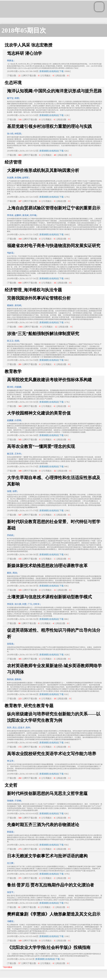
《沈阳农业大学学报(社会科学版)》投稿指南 (49, 947)
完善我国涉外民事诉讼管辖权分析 (39, 298)
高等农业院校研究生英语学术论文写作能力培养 (52, 754)
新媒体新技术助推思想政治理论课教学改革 (47, 566)
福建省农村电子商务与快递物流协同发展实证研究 (54, 246)
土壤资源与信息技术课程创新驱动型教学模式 (49, 597)
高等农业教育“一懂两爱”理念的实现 (41, 446)
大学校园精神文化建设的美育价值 (39, 413)
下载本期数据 (7, 967)
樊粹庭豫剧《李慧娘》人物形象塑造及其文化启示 (54, 914)
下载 (62, 71)
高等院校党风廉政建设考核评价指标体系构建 (49, 380)
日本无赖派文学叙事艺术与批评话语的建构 (47, 856)
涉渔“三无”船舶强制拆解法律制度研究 (43, 334)
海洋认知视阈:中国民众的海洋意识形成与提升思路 (54, 91)
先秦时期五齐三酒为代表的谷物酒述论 (43, 825)
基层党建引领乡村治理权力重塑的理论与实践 (49, 126)
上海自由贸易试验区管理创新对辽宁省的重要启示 (54, 208)
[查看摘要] (44, 71)
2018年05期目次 (24, 30)
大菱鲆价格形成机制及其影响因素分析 (43, 170)
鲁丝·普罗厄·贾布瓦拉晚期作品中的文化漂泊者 (51, 885)
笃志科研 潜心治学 (25, 53)
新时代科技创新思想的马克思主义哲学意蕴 (47, 793)
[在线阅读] (54, 71)
